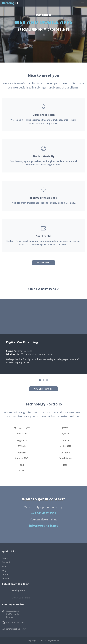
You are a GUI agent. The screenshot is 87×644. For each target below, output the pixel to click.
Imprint (6, 579)
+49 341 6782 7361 (44, 513)
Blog (4, 570)
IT (10, 3)
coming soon (18, 590)
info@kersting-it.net (43, 526)
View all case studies (43, 389)
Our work (6, 562)
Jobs (4, 566)
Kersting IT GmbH (51, 641)
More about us (43, 263)
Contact (6, 575)
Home (5, 558)
